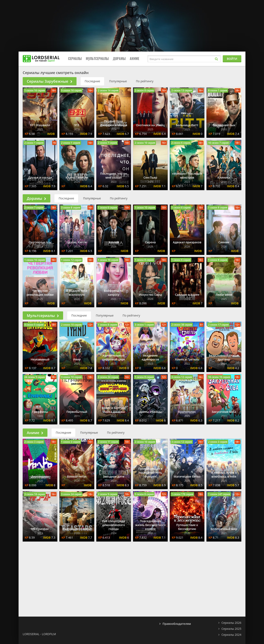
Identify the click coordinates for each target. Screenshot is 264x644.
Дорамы (119, 59)
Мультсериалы (97, 59)
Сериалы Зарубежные (50, 81)
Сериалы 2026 (231, 623)
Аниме (134, 59)
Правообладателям (177, 624)
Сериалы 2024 (231, 635)
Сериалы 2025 (231, 629)
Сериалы (75, 59)
